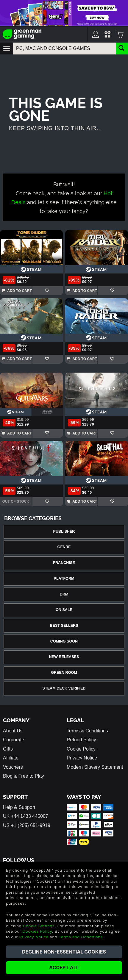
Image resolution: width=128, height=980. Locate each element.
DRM (64, 594)
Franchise (64, 563)
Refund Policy (81, 740)
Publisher (64, 532)
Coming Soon (64, 641)
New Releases (64, 657)
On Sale (64, 610)
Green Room (64, 673)
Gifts (8, 749)
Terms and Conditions (81, 937)
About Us (13, 731)
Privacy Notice (82, 758)
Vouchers (13, 767)
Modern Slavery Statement (95, 767)
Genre (64, 547)
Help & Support (19, 807)
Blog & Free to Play (24, 776)
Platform (64, 579)
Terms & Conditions (87, 731)
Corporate (14, 740)
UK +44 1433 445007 (26, 816)
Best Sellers (64, 626)
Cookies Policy (37, 931)
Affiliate (11, 758)
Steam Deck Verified (64, 688)
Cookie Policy (81, 749)
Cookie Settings (39, 926)
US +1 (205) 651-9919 (27, 825)
